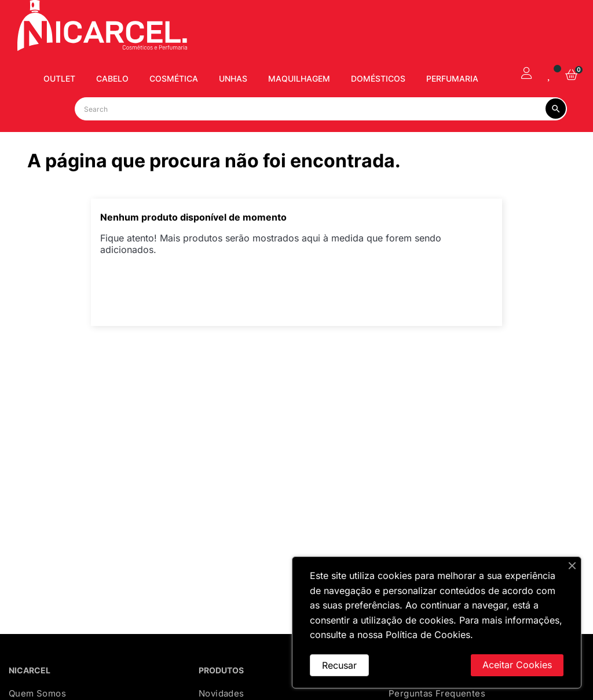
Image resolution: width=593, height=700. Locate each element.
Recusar (339, 665)
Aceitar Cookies (517, 665)
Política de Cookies (428, 635)
